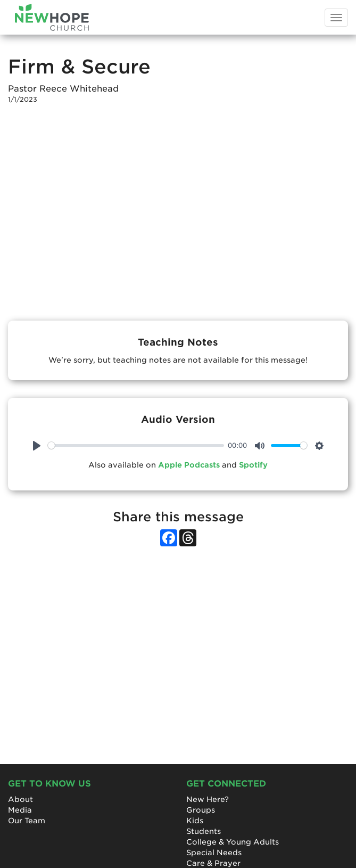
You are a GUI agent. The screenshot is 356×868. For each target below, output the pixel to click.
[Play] (37, 446)
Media (20, 810)
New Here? (208, 799)
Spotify (253, 465)
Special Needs (214, 853)
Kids (195, 821)
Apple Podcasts (189, 465)
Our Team (27, 821)
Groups (201, 810)
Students (204, 831)
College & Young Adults (233, 842)
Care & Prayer (213, 863)
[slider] (136, 445)
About (20, 799)
